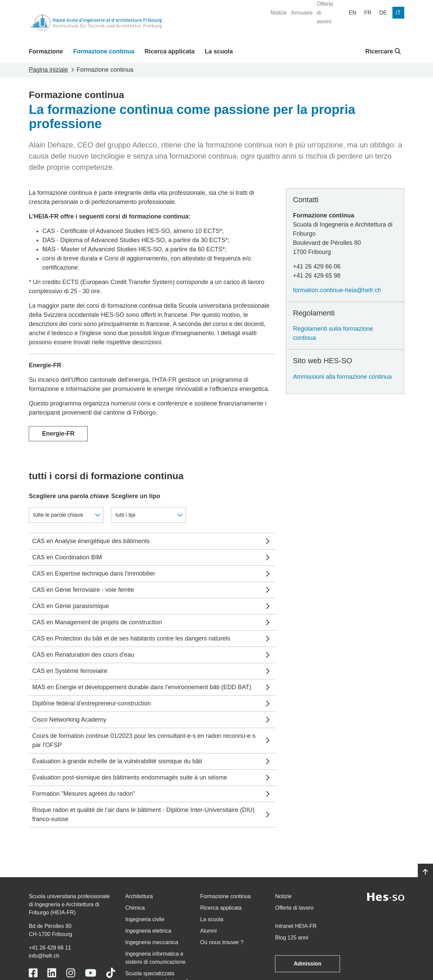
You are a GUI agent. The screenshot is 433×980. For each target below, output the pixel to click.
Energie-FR (58, 434)
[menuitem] (279, 13)
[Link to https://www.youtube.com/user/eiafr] (91, 973)
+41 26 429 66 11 (50, 948)
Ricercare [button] (383, 51)
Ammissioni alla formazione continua (342, 377)
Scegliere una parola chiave (69, 496)
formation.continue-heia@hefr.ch (337, 290)
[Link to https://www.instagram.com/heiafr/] (71, 973)
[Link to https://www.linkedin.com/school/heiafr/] (52, 973)
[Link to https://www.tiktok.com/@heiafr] (111, 973)
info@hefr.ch (44, 956)
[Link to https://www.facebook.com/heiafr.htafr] (33, 973)
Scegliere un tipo (135, 496)
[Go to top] (425, 872)
